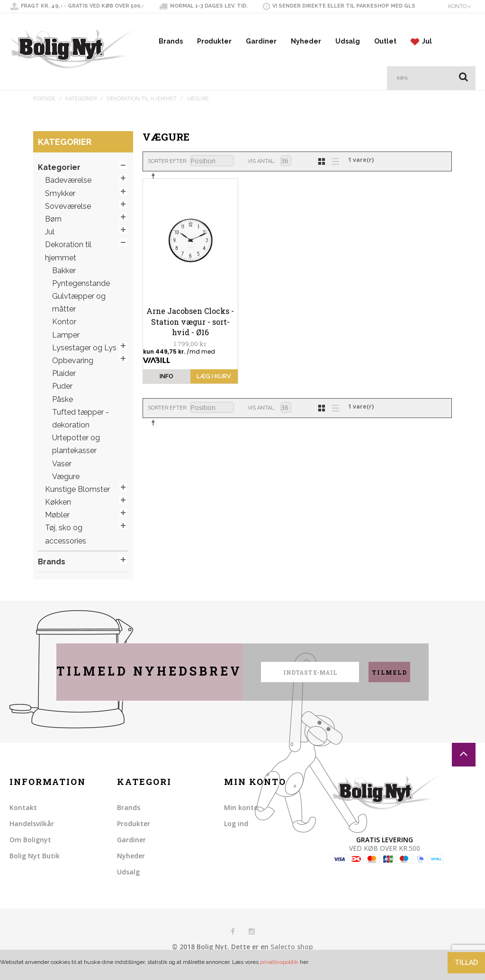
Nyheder (306, 52)
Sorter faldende (155, 187)
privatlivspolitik (279, 962)
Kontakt (23, 818)
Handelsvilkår (32, 834)
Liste (333, 171)
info (166, 387)
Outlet (385, 52)
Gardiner (261, 52)
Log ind (236, 834)
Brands (171, 52)
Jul (421, 52)
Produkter (214, 52)
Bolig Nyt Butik (35, 867)
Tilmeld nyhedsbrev (149, 682)
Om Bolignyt (30, 851)
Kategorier (81, 110)
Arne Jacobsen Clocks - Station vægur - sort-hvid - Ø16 (190, 332)
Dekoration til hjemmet (142, 110)
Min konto (241, 818)
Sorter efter (167, 172)
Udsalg (348, 52)
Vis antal (261, 172)
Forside (44, 110)
